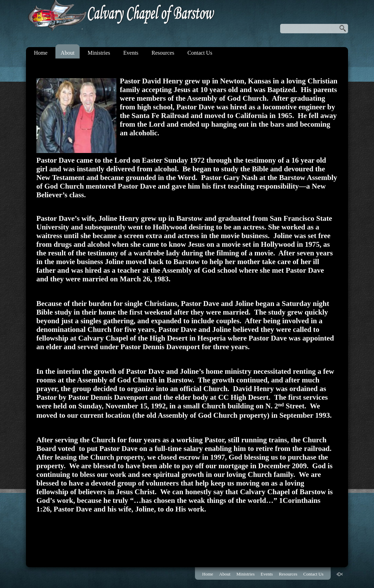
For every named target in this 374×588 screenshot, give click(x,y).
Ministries (99, 53)
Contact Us (200, 53)
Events (131, 53)
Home (41, 53)
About (68, 53)
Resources (163, 53)
